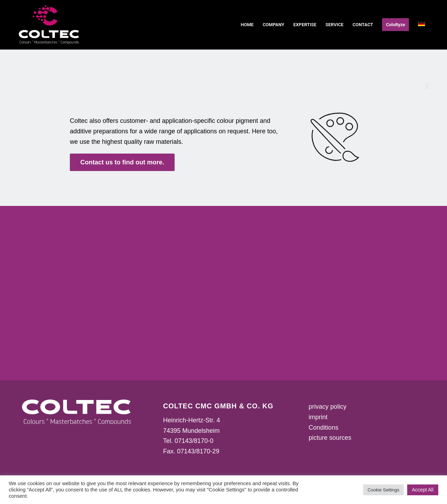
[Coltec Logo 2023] (49, 25)
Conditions (324, 428)
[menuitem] (247, 25)
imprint (318, 417)
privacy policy (328, 407)
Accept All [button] (423, 490)
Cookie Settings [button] (383, 490)
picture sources (330, 438)
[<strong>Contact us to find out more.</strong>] (122, 162)
